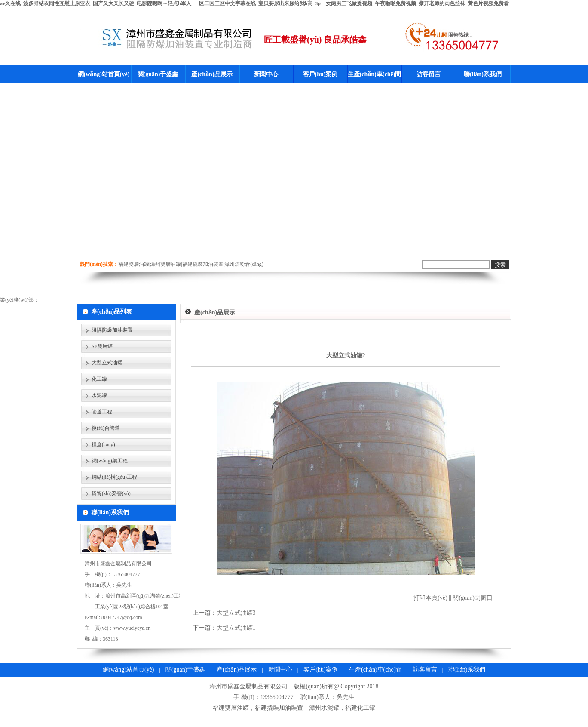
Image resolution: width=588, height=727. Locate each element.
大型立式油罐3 (236, 613)
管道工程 (102, 412)
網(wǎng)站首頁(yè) (104, 74)
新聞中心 (266, 74)
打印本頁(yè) (430, 598)
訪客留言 (429, 74)
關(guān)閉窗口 (473, 598)
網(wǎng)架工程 (110, 461)
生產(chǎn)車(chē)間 (375, 74)
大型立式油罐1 (236, 628)
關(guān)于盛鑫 (158, 74)
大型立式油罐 (107, 363)
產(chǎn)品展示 (212, 74)
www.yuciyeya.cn (132, 628)
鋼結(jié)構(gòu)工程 (114, 477)
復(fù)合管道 (106, 428)
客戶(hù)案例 (320, 74)
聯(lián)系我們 (483, 74)
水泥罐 (99, 395)
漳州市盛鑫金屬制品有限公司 (248, 686)
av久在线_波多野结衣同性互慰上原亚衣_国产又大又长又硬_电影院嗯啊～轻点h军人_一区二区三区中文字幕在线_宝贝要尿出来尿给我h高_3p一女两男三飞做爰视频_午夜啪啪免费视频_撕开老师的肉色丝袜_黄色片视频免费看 (254, 3)
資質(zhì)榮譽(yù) (111, 493)
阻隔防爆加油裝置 (112, 330)
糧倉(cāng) (103, 444)
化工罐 (99, 379)
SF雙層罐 (102, 346)
